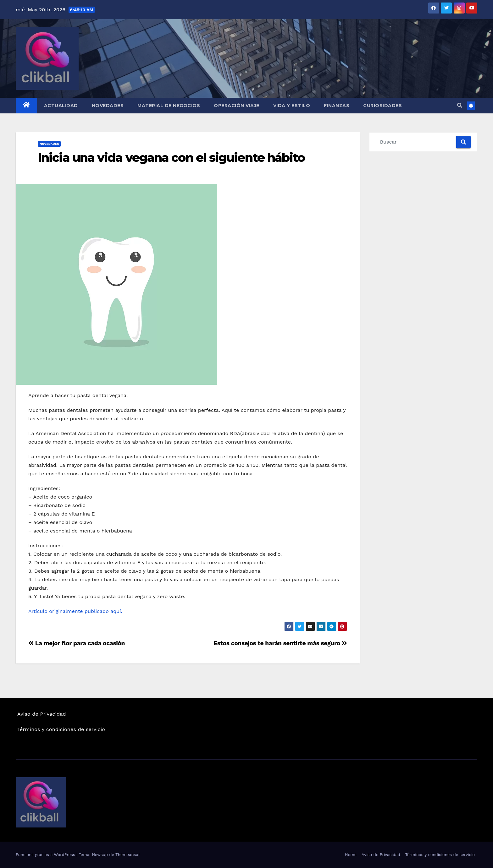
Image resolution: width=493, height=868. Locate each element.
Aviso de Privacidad (42, 714)
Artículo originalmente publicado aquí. (76, 611)
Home (351, 855)
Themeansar (128, 855)
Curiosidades (382, 106)
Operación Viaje (237, 106)
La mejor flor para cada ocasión (77, 643)
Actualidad (61, 106)
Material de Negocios (169, 106)
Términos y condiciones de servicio (61, 729)
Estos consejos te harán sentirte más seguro (280, 643)
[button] (460, 105)
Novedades (108, 106)
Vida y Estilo (292, 106)
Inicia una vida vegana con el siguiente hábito (171, 158)
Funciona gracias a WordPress (46, 855)
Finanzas (337, 106)
